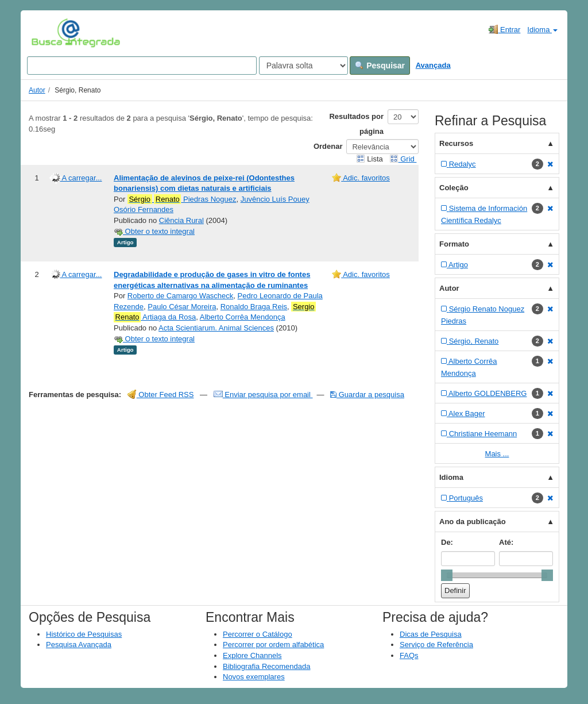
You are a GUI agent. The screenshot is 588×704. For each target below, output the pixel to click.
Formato (454, 244)
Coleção (454, 188)
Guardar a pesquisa (367, 395)
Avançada (433, 65)
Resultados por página (356, 124)
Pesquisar (380, 66)
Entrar (504, 29)
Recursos (456, 143)
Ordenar (328, 146)
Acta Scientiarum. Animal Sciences (216, 328)
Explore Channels (252, 655)
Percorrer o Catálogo (258, 634)
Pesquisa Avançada (79, 645)
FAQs (409, 655)
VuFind (49, 33)
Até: (506, 542)
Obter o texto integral (154, 231)
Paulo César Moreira (182, 307)
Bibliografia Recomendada (266, 666)
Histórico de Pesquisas (84, 634)
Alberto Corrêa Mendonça (243, 317)
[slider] (447, 575)
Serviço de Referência (436, 645)
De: (447, 542)
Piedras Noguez (182, 199)
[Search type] (303, 66)
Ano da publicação (473, 522)
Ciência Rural (181, 220)
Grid (403, 159)
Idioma (542, 30)
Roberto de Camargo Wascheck (181, 296)
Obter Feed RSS (161, 395)
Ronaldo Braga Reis (254, 307)
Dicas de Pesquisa (431, 634)
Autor (37, 90)
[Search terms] (142, 66)
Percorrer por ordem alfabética (273, 645)
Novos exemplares (254, 677)
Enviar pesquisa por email (263, 395)
